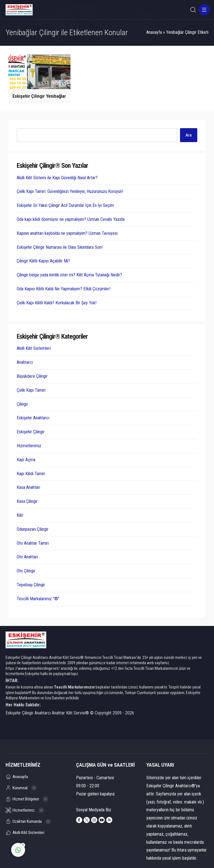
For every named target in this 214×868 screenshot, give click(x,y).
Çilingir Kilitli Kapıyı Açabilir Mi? (43, 261)
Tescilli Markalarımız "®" (38, 599)
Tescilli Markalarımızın (74, 687)
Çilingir (22, 404)
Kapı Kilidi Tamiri (31, 474)
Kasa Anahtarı (28, 487)
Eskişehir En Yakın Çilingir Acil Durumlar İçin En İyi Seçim (65, 205)
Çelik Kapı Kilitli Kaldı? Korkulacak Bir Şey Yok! (57, 303)
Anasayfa (154, 32)
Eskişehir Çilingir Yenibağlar (39, 96)
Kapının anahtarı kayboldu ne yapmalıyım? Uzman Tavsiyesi (67, 233)
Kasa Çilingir (27, 501)
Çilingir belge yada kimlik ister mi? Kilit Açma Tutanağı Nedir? (69, 275)
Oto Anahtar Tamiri (33, 543)
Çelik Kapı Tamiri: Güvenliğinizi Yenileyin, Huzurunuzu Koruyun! (70, 191)
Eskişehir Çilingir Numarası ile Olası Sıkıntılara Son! (60, 247)
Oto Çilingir (26, 571)
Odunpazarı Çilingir (33, 529)
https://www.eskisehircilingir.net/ (33, 668)
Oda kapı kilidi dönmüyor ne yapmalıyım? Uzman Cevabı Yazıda (71, 219)
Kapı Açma (26, 460)
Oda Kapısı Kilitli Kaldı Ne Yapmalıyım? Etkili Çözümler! (64, 289)
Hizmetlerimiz (29, 446)
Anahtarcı (25, 362)
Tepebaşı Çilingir (31, 585)
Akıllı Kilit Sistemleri (34, 348)
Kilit (20, 515)
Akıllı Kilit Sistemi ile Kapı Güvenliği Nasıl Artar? (57, 178)
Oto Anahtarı (27, 557)
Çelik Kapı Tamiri (31, 390)
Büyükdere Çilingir (32, 376)
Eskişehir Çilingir (31, 432)
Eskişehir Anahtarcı (33, 418)
